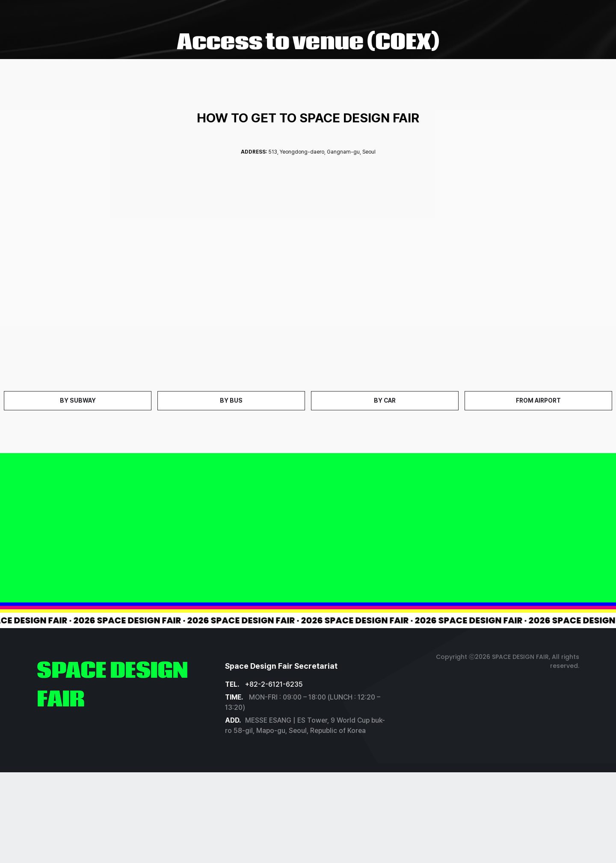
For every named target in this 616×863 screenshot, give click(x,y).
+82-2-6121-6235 (274, 684)
